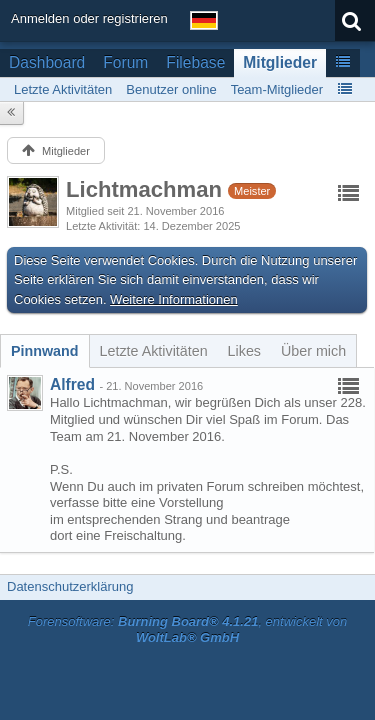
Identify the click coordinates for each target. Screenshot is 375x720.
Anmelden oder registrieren (89, 18)
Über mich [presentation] (313, 351)
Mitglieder (280, 62)
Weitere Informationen (174, 299)
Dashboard (47, 62)
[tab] (45, 351)
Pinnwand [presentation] (45, 351)
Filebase (195, 62)
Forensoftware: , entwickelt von (188, 630)
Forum (125, 62)
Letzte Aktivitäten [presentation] (154, 351)
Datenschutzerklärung (70, 586)
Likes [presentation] (244, 351)
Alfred (72, 384)
